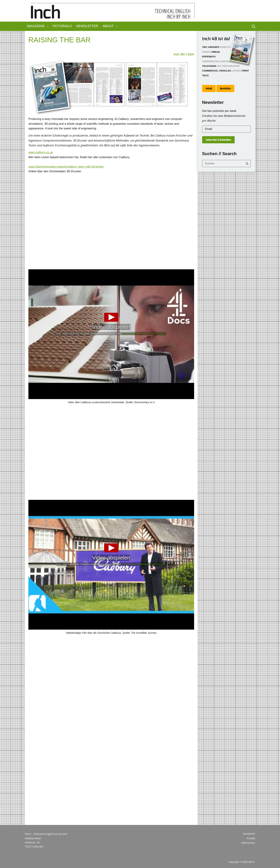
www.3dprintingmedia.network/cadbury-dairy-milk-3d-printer (66, 167)
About (111, 26)
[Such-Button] (247, 164)
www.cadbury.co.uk (41, 152)
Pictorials (62, 26)
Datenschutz (248, 843)
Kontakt (251, 838)
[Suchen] (253, 26)
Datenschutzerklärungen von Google (143, 334)
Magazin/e (38, 26)
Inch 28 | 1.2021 (184, 54)
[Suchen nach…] (223, 164)
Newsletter (87, 26)
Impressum (249, 834)
